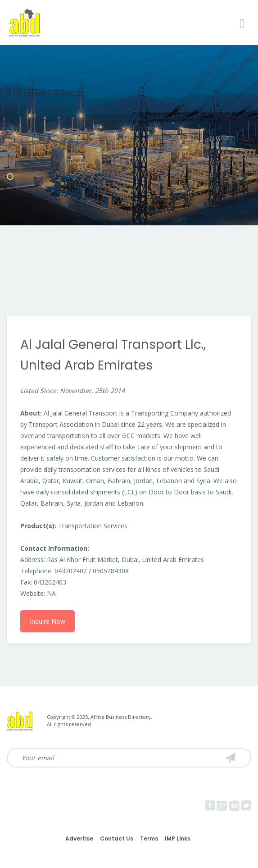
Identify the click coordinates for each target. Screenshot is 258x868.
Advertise (79, 838)
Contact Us (117, 838)
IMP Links (178, 838)
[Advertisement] (129, 249)
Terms (149, 838)
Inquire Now (48, 621)
